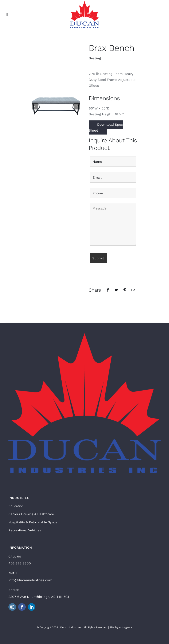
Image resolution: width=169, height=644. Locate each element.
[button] (35, 106)
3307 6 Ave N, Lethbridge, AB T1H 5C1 (39, 597)
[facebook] (22, 607)
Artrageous (126, 627)
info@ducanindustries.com (30, 580)
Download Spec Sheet (106, 127)
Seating (95, 58)
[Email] (133, 290)
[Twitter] (116, 290)
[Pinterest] (125, 290)
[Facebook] (108, 290)
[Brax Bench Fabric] (56, 106)
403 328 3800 (20, 563)
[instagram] (12, 607)
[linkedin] (32, 607)
